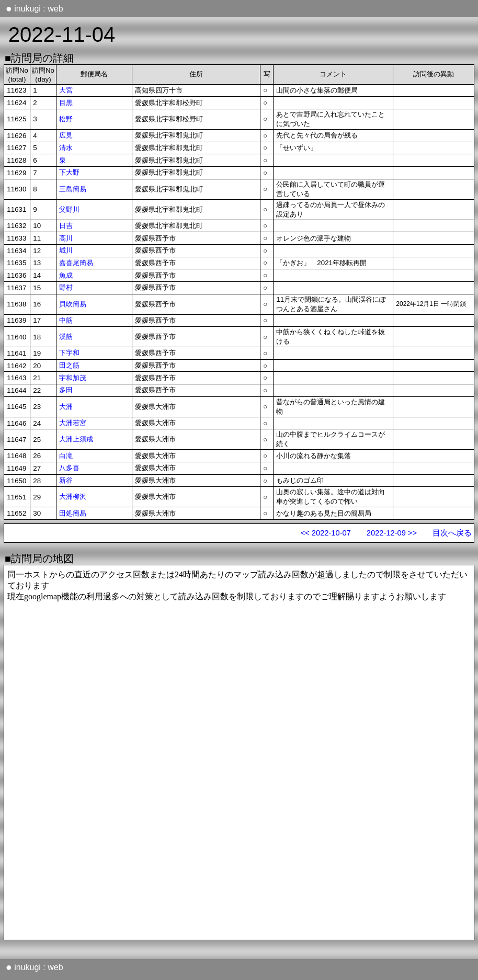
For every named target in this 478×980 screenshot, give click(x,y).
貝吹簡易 (73, 304)
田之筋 (69, 365)
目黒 (66, 103)
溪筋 (66, 337)
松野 (66, 119)
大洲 (66, 407)
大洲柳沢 (73, 497)
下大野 (69, 172)
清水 (66, 148)
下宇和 (69, 353)
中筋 (66, 320)
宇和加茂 (73, 378)
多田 (66, 390)
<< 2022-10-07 (326, 533)
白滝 (66, 456)
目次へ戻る (452, 533)
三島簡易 (73, 189)
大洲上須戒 (76, 439)
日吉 (66, 226)
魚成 (66, 275)
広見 (66, 135)
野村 (66, 287)
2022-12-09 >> (392, 533)
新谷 (66, 480)
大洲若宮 (73, 423)
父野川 (69, 209)
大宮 (66, 90)
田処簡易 (73, 513)
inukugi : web (35, 8)
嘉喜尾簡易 (76, 263)
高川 (66, 238)
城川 (66, 250)
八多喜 (69, 468)
